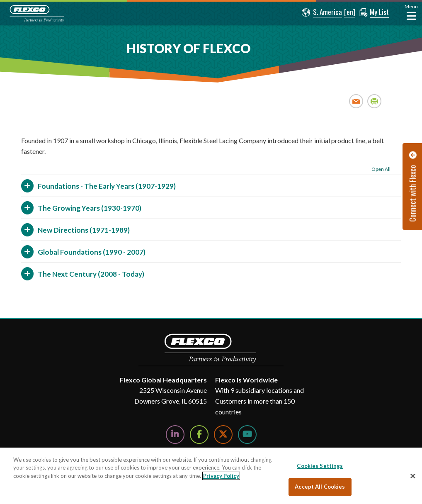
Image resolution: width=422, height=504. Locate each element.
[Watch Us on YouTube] (247, 435)
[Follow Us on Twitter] (223, 435)
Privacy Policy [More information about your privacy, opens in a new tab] (221, 476)
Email (356, 101)
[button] (322, 12)
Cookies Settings (320, 466)
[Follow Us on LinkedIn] (175, 435)
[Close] (413, 476)
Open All (381, 169)
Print (375, 101)
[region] (211, 476)
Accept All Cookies (320, 487)
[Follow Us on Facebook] (199, 435)
